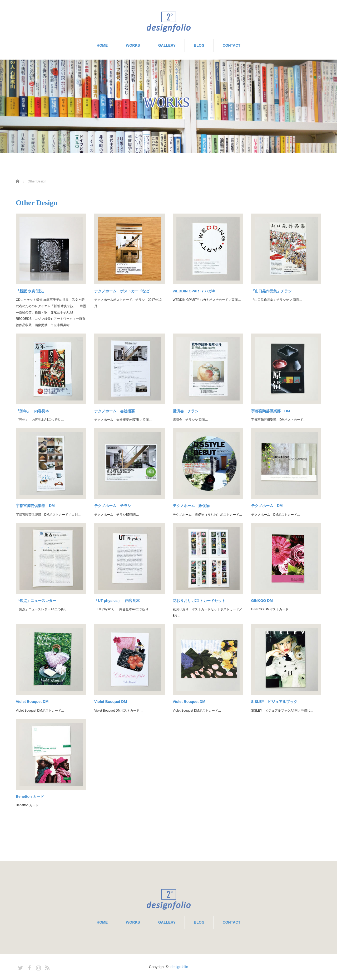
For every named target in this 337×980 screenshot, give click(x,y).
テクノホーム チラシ (113, 506)
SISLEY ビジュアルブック (274, 702)
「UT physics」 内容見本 (117, 601)
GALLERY (167, 45)
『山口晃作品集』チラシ (271, 291)
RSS (47, 967)
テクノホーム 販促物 (191, 506)
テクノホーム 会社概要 (115, 411)
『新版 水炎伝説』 (31, 291)
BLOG (199, 45)
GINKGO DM (262, 601)
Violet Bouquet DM (32, 702)
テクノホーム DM (267, 506)
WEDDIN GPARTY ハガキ (194, 291)
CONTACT (232, 45)
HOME (102, 45)
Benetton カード (30, 796)
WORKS (133, 45)
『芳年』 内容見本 (32, 411)
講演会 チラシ (186, 411)
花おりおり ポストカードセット (199, 601)
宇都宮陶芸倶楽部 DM (271, 411)
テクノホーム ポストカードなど (122, 291)
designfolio (179, 967)
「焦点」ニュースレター (36, 601)
